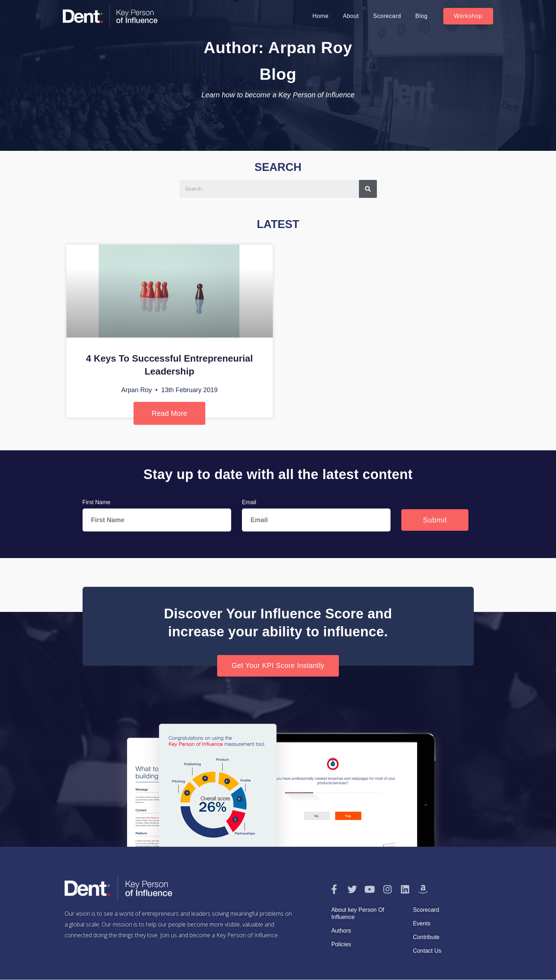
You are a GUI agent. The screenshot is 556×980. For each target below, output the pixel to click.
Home (321, 16)
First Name (97, 502)
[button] (468, 16)
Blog (421, 16)
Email (249, 502)
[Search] (368, 189)
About (351, 16)
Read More (170, 413)
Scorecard (387, 16)
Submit (435, 520)
